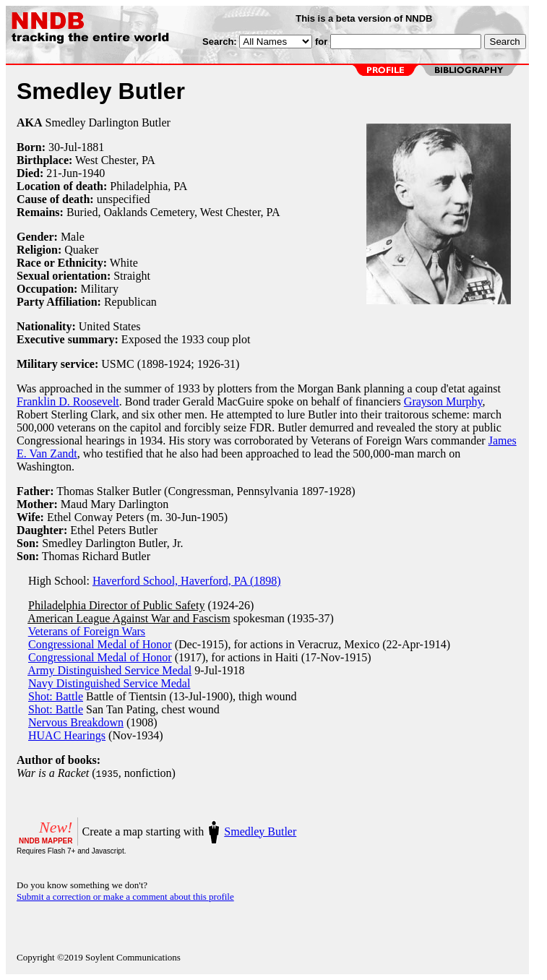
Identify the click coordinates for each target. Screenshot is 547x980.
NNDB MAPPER (46, 841)
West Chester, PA (115, 160)
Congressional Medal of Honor (100, 644)
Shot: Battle (56, 696)
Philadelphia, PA (148, 186)
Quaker (81, 250)
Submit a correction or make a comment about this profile (125, 897)
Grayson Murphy (443, 401)
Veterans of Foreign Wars (87, 631)
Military (99, 289)
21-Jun (62, 173)
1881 (92, 147)
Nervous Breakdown (76, 722)
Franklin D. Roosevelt (68, 401)
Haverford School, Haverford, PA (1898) (187, 581)
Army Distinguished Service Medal (109, 670)
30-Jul (63, 147)
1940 (93, 173)
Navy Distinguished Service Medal (109, 683)
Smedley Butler (260, 831)
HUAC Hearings (67, 735)
